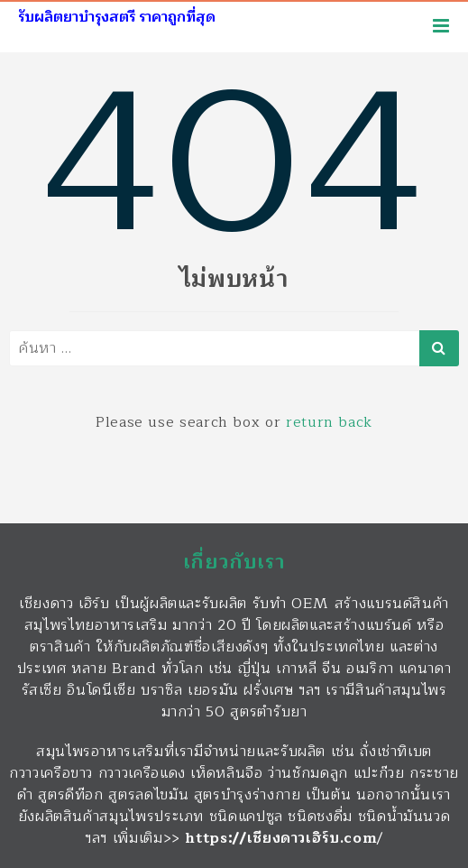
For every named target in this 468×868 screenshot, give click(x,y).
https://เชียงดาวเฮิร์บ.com (281, 838)
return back (329, 422)
